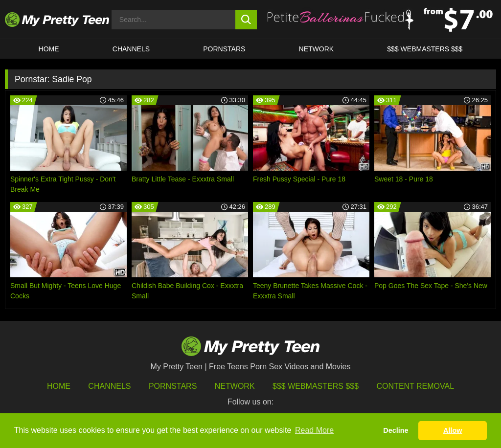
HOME (49, 49)
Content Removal (416, 386)
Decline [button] (396, 430)
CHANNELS (131, 49)
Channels (109, 386)
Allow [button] (453, 430)
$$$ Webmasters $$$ (316, 386)
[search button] (246, 20)
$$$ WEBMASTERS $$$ (425, 49)
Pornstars (224, 49)
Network (317, 49)
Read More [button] (314, 430)
